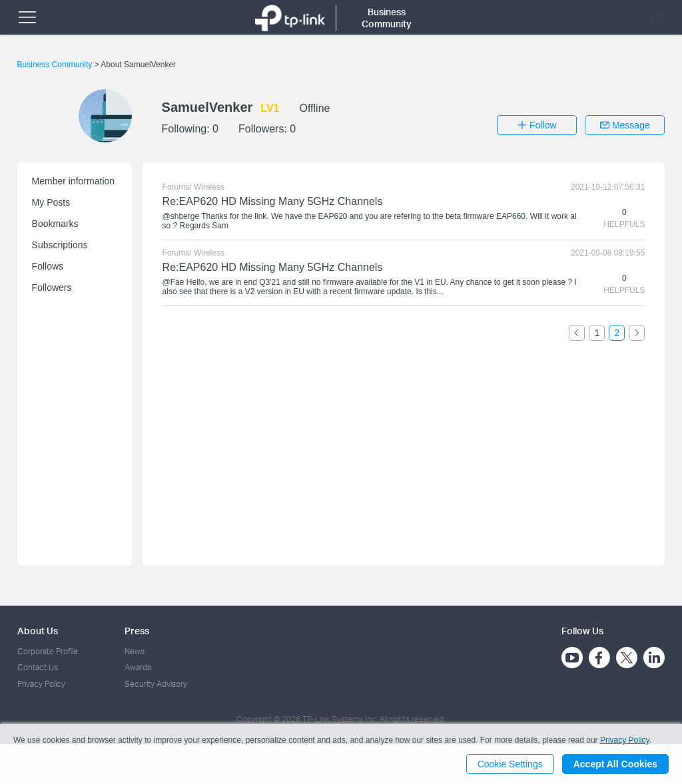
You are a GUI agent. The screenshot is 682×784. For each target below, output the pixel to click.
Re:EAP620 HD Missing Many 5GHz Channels (273, 201)
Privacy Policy (41, 684)
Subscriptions (60, 245)
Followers (52, 288)
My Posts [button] (51, 202)
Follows (48, 266)
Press (137, 631)
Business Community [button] (387, 18)
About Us (38, 631)
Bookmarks (55, 224)
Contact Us (38, 667)
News (135, 651)
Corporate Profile (48, 651)
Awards (138, 667)
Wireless (209, 187)
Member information (74, 181)
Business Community (56, 65)
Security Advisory (156, 684)
